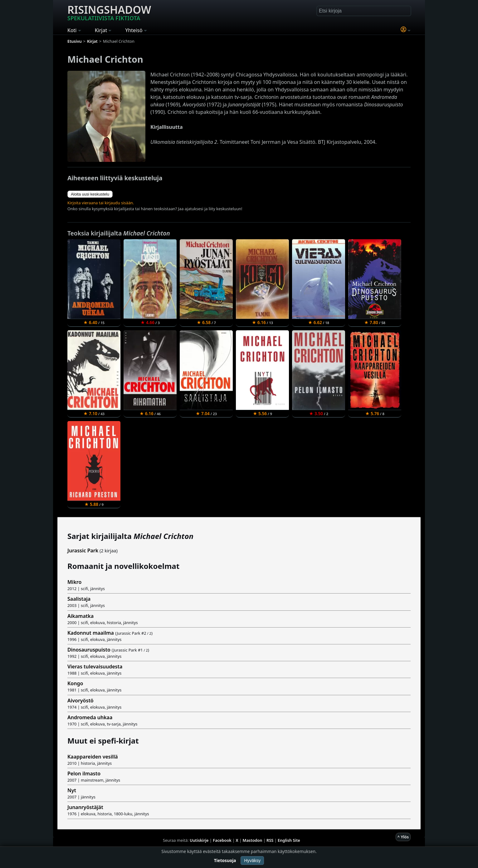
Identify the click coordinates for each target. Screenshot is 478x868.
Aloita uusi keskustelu (90, 194)
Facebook (222, 840)
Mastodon (253, 840)
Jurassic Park (83, 550)
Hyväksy (252, 861)
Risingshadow (109, 12)
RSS (270, 840)
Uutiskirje (199, 840)
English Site (289, 840)
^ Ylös (403, 837)
